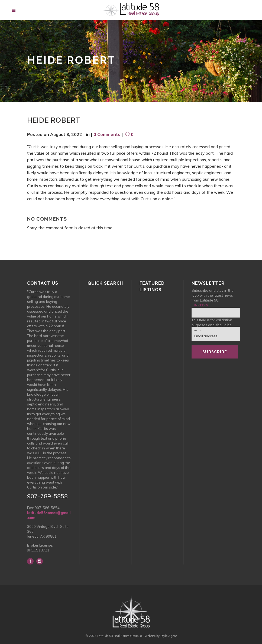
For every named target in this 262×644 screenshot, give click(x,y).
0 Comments (107, 134)
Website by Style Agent (161, 636)
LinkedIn (200, 305)
